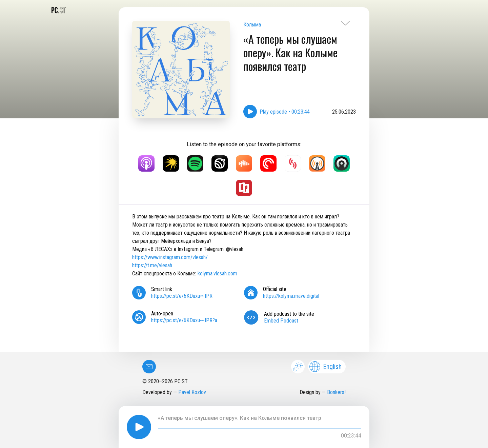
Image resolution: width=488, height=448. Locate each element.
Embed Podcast (281, 321)
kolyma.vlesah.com (217, 274)
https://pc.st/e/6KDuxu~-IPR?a (184, 320)
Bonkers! (336, 392)
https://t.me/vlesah (152, 265)
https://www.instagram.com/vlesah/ (170, 257)
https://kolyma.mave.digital (291, 296)
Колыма (252, 25)
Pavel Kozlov (192, 392)
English (326, 367)
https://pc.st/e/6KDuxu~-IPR (182, 296)
